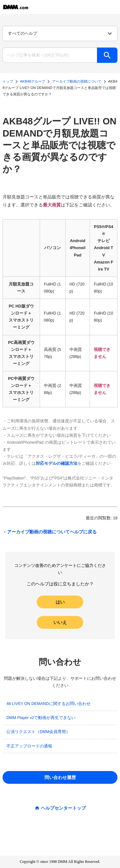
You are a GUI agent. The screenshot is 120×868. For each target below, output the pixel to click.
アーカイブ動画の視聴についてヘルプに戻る (50, 532)
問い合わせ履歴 (60, 777)
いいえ (60, 622)
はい (60, 602)
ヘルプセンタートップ (63, 808)
